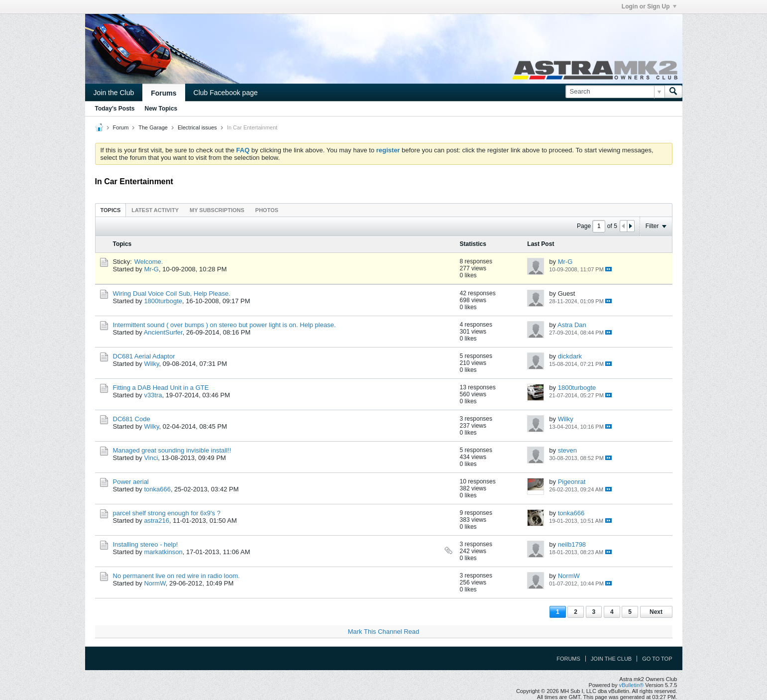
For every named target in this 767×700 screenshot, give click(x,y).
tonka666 (157, 489)
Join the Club (114, 93)
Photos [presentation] (267, 210)
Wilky (151, 364)
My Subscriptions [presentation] (217, 210)
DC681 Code (132, 419)
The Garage (153, 127)
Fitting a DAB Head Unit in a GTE (161, 388)
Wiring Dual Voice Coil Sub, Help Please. (172, 293)
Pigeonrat (572, 482)
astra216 (157, 521)
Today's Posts (115, 109)
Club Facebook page (226, 93)
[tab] (111, 210)
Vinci (151, 458)
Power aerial (131, 482)
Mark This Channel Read (384, 632)
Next (656, 612)
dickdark (570, 356)
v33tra (153, 395)
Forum (121, 127)
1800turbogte (163, 301)
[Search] (615, 92)
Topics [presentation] (111, 210)
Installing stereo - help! (146, 544)
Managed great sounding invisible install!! (172, 450)
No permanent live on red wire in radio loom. (176, 576)
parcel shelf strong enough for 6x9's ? (167, 513)
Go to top (657, 659)
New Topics (161, 109)
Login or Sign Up (649, 6)
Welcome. (149, 262)
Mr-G (151, 269)
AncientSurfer (163, 332)
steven (567, 450)
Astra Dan (572, 325)
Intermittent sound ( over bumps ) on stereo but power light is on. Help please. (224, 325)
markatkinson (163, 552)
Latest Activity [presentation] (155, 210)
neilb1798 (572, 544)
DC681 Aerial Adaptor (144, 356)
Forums (164, 93)
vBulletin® (632, 685)
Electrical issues (197, 127)
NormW (155, 583)
